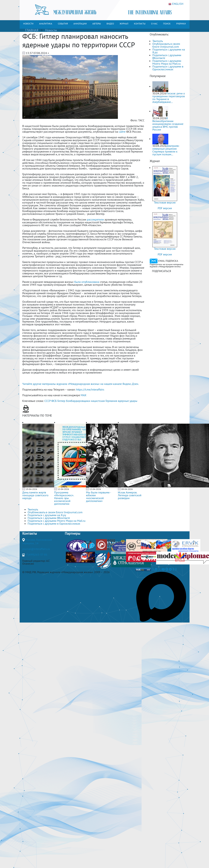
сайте (122, 132)
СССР (48, 401)
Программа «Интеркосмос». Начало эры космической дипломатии (64, 498)
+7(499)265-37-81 (36, 555)
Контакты (30, 533)
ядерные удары (128, 401)
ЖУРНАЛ (124, 24)
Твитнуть (158, 41)
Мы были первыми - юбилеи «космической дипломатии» (98, 497)
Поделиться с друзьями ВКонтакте (167, 56)
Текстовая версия (165, 202)
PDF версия (165, 208)
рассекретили (95, 219)
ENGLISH (176, 4)
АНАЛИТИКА (46, 24)
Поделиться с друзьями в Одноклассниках (168, 68)
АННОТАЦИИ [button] (80, 24)
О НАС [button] (154, 24)
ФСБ (54, 401)
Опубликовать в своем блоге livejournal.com (166, 45)
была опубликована (87, 282)
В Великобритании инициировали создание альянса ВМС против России (168, 124)
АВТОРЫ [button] (97, 24)
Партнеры (72, 533)
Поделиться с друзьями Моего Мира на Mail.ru (167, 62)
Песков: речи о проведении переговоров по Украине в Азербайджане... (169, 98)
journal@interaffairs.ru (36, 549)
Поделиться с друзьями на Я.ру (169, 51)
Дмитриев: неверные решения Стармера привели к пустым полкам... (166, 150)
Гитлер (61, 401)
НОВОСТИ (28, 24)
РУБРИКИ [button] (181, 24)
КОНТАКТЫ (140, 24)
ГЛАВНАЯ (32, 30)
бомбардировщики (78, 401)
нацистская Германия (104, 401)
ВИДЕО (110, 24)
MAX (84, 395)
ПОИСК (167, 24)
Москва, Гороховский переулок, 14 (37, 541)
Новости (51, 30)
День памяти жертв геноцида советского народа (35, 495)
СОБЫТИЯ (63, 24)
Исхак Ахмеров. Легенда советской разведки (130, 495)
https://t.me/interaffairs (90, 389)
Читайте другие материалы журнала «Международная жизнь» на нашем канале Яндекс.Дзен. (81, 384)
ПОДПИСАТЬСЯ (161, 271)
